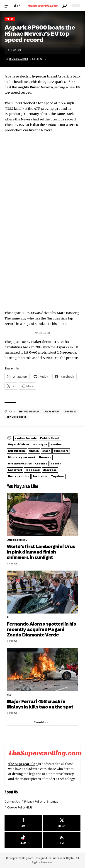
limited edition (19, 476)
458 (9, 695)
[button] (8, 6)
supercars (61, 451)
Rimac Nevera (41, 87)
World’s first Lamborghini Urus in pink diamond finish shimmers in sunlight (41, 552)
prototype (40, 444)
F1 (8, 618)
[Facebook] (23, 823)
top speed (70, 412)
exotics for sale (26, 438)
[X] (62, 823)
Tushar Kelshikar (18, 59)
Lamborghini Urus (17, 540)
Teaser (56, 464)
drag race (50, 470)
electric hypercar (29, 412)
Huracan (45, 457)
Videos (10, 19)
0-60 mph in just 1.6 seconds (53, 352)
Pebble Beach (50, 438)
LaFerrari (15, 470)
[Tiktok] (23, 840)
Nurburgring (17, 451)
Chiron (34, 451)
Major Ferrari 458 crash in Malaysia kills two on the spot (40, 704)
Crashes (41, 464)
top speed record (17, 417)
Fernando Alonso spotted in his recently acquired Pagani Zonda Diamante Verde (41, 629)
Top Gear (58, 476)
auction (56, 444)
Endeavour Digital (63, 858)
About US (11, 792)
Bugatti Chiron (19, 444)
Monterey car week (22, 457)
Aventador (40, 476)
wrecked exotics (20, 464)
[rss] (62, 840)
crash (46, 451)
